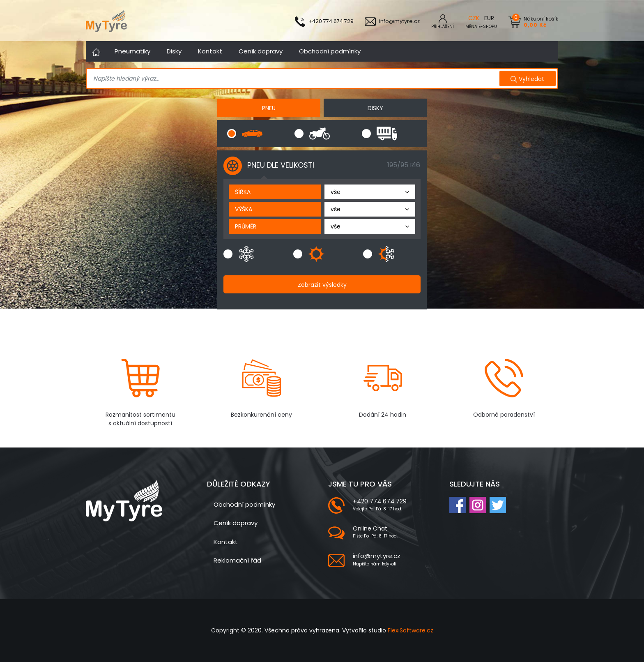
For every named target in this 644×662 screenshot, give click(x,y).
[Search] (294, 79)
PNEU (269, 108)
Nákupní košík (541, 22)
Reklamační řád (237, 560)
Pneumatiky (132, 51)
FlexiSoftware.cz (411, 630)
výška (244, 209)
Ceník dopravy (261, 51)
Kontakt (210, 51)
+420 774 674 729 (380, 501)
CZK (474, 18)
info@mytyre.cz (377, 556)
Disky (174, 51)
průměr (246, 226)
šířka (243, 192)
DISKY (375, 108)
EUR (489, 18)
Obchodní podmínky (330, 51)
